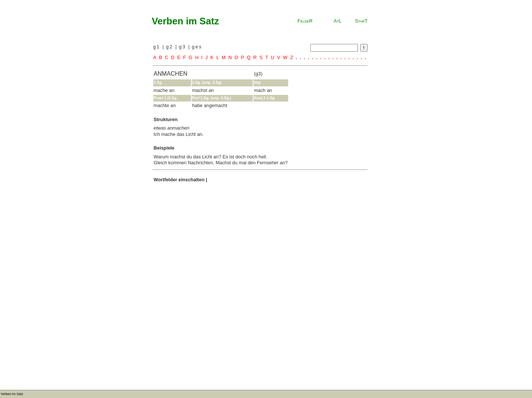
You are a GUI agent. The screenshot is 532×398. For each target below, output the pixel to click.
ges (197, 47)
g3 (183, 47)
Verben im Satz (185, 21)
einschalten (191, 180)
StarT (361, 21)
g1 (158, 47)
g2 (170, 47)
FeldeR (305, 21)
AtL (337, 21)
